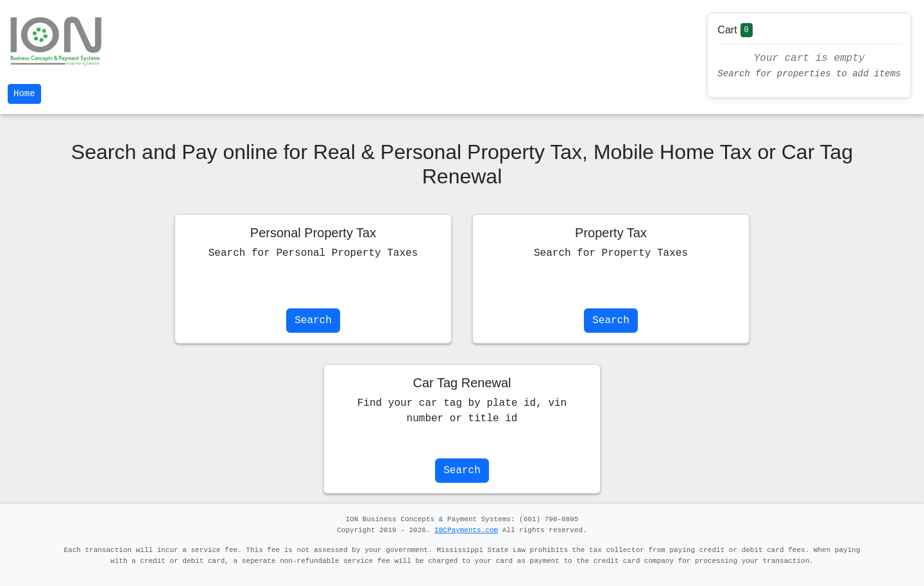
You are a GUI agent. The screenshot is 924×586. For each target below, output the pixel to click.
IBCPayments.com (466, 530)
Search (313, 321)
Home (24, 94)
